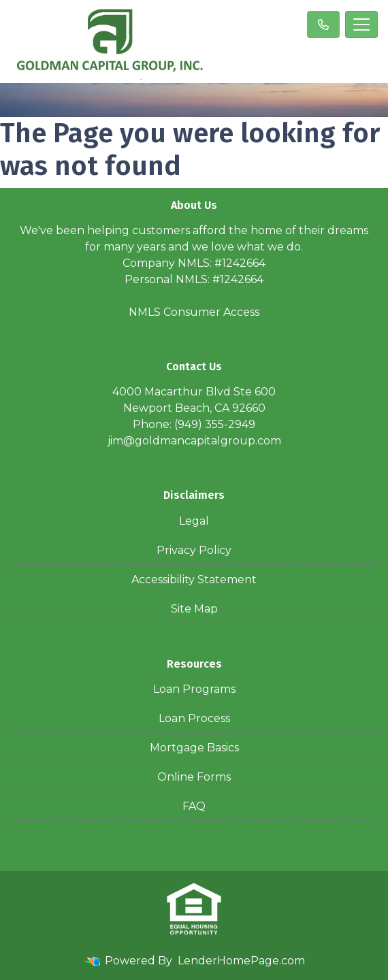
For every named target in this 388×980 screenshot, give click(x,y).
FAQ (194, 806)
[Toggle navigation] (361, 24)
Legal (194, 521)
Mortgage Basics (194, 748)
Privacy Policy (194, 550)
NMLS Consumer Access (194, 312)
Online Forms (194, 777)
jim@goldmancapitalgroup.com (194, 441)
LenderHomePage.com (241, 961)
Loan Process (194, 718)
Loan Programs (194, 689)
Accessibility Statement (194, 579)
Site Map (194, 609)
